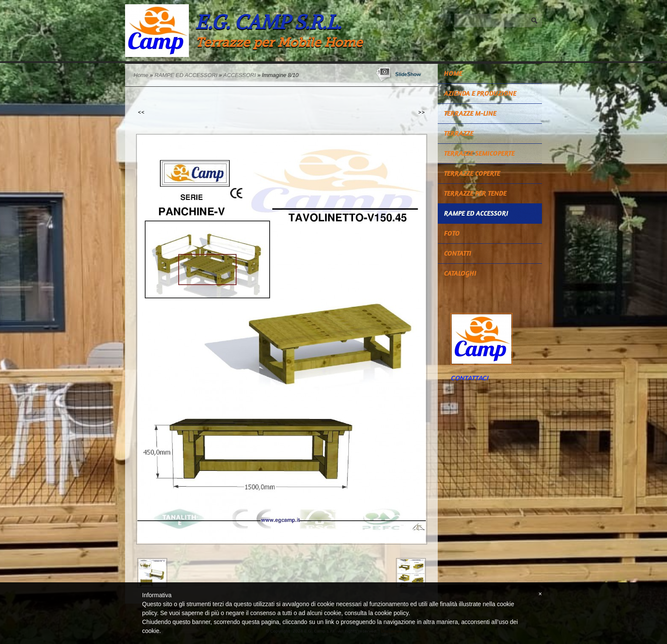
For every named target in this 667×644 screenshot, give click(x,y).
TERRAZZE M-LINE (470, 113)
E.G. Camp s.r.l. (268, 22)
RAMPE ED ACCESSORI (186, 75)
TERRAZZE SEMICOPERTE (479, 153)
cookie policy (392, 613)
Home (141, 75)
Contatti (458, 253)
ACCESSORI (240, 75)
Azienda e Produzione (480, 93)
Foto (452, 233)
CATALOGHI (460, 273)
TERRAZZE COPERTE (472, 173)
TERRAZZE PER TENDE (475, 193)
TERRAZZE (459, 133)
